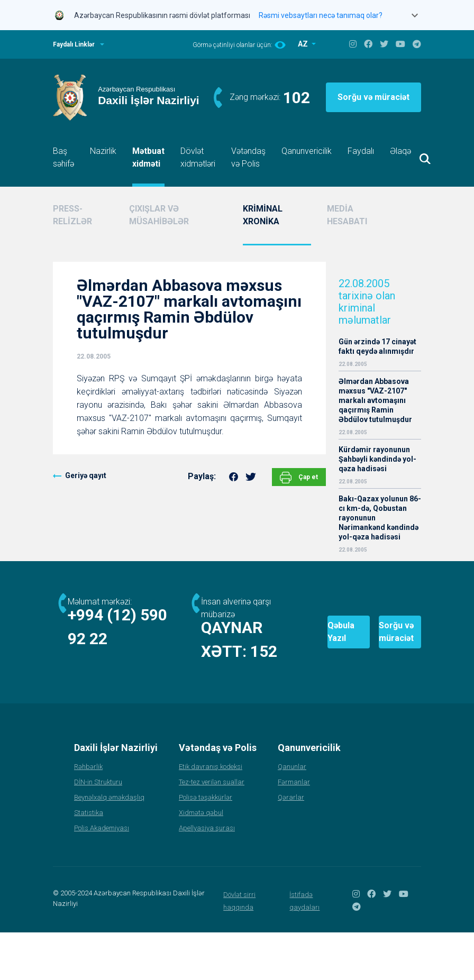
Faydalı (361, 151)
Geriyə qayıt (86, 475)
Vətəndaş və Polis (248, 157)
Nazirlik (103, 151)
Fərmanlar (294, 830)
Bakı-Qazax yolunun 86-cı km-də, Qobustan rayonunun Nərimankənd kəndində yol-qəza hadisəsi (380, 518)
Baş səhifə (63, 157)
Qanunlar (292, 814)
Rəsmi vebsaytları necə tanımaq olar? (321, 15)
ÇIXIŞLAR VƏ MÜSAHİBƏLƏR (159, 215)
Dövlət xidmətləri (198, 157)
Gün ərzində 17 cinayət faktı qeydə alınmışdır (377, 346)
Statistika (89, 860)
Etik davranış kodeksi (211, 814)
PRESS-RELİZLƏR (72, 215)
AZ (304, 44)
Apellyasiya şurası (207, 876)
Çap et (299, 478)
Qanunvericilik (307, 151)
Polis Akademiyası (102, 876)
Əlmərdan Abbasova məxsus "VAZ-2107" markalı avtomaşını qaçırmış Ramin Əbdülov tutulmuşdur (375, 400)
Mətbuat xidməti (148, 157)
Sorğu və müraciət (373, 97)
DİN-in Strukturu (98, 830)
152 (149, 675)
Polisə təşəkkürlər (206, 845)
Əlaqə (400, 151)
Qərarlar (291, 845)
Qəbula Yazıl (285, 656)
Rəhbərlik (88, 814)
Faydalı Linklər (74, 44)
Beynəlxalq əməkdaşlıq (109, 845)
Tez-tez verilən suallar (212, 830)
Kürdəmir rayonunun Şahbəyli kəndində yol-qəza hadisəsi (377, 459)
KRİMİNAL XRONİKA (263, 215)
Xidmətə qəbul (201, 860)
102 (297, 98)
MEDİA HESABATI (347, 215)
